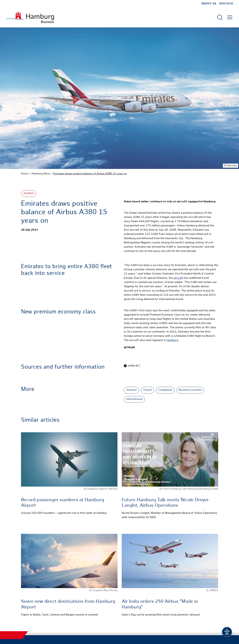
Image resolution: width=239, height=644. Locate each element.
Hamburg (172, 340)
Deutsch (226, 4)
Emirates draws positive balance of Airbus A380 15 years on (90, 174)
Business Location (190, 390)
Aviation (29, 193)
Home (25, 174)
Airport (147, 390)
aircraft (178, 278)
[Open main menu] (230, 17)
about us (209, 4)
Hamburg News (41, 174)
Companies (165, 390)
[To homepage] (30, 17)
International (134, 399)
